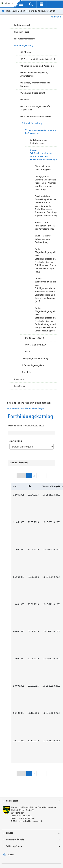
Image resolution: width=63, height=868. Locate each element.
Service (10, 833)
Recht (28, 351)
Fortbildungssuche (23, 25)
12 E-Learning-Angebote (32, 365)
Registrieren (20, 386)
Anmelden (56, 17)
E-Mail (11, 855)
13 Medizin (26, 372)
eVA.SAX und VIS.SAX (36, 345)
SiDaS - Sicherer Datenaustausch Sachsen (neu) (43, 239)
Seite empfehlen (14, 846)
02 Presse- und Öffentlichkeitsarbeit (38, 59)
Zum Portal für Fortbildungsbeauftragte (26, 408)
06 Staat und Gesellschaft (33, 93)
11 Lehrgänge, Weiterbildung (34, 358)
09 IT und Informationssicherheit (36, 117)
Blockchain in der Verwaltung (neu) (43, 168)
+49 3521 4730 (25, 816)
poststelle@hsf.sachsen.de (31, 821)
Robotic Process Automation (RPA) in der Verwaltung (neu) (45, 226)
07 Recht (25, 100)
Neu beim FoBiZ (22, 32)
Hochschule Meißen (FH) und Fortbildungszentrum (30, 11)
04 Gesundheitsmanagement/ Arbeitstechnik (34, 74)
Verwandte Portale (15, 840)
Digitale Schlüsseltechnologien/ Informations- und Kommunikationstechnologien (43, 155)
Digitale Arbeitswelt (35, 338)
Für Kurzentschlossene (25, 39)
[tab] (31, 801)
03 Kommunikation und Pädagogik (37, 66)
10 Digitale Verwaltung (31, 123)
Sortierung (16, 441)
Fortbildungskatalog (24, 45)
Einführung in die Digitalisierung (38, 142)
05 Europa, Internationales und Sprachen (35, 84)
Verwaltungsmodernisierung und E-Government (41, 132)
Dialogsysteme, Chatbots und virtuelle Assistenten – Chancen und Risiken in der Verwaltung (46, 183)
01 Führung (26, 52)
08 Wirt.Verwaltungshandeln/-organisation (35, 108)
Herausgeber (12, 801)
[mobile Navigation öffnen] (21, 4)
